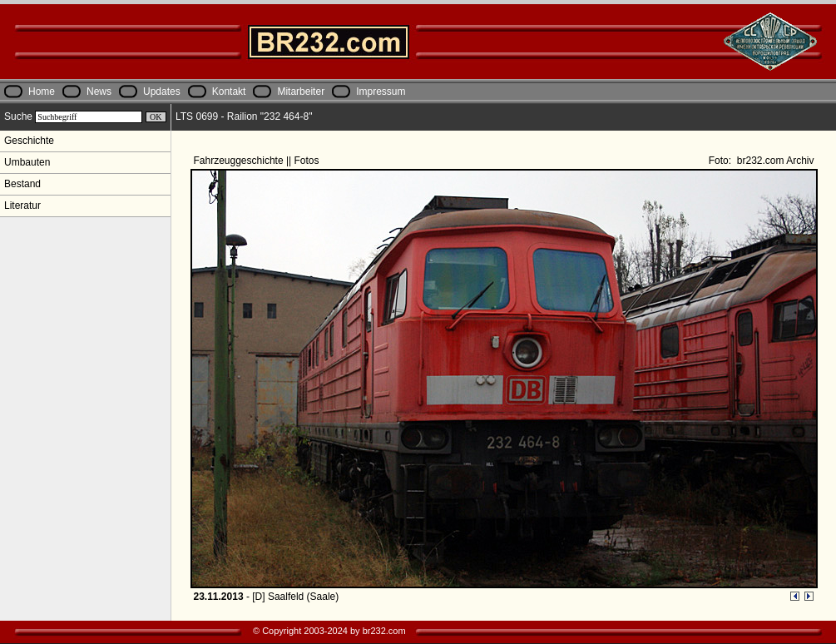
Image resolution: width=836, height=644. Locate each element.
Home (42, 92)
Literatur (22, 206)
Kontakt (229, 92)
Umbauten (27, 162)
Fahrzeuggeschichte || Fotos (258, 161)
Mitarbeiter (301, 92)
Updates (162, 92)
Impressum (381, 92)
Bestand (22, 184)
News (99, 92)
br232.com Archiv (774, 161)
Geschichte (29, 141)
